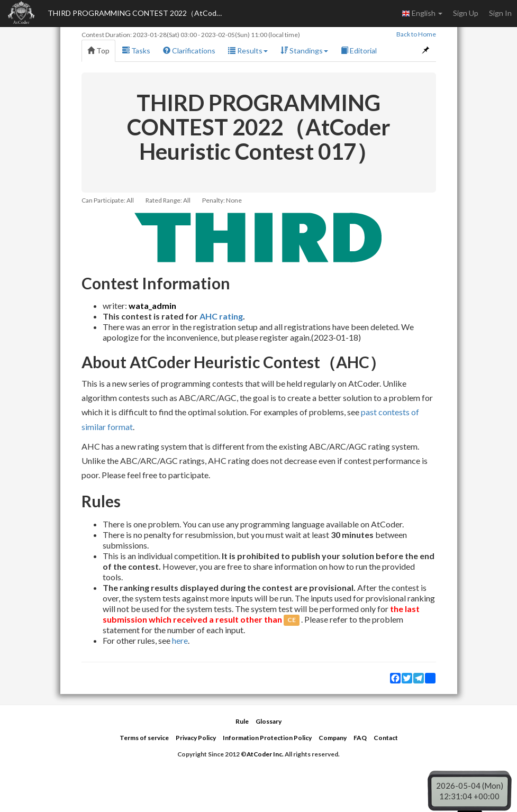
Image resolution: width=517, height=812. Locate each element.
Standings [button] (304, 51)
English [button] (422, 13)
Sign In (500, 13)
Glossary (269, 721)
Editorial (359, 51)
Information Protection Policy (267, 738)
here (180, 640)
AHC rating (221, 316)
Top (98, 51)
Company (333, 738)
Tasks (136, 51)
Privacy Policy (196, 738)
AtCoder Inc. (265, 754)
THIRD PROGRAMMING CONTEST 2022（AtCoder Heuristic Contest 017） (138, 13)
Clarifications (189, 51)
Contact (386, 738)
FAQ (360, 738)
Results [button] (248, 51)
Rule (242, 721)
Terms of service (144, 738)
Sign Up (466, 13)
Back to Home (416, 34)
